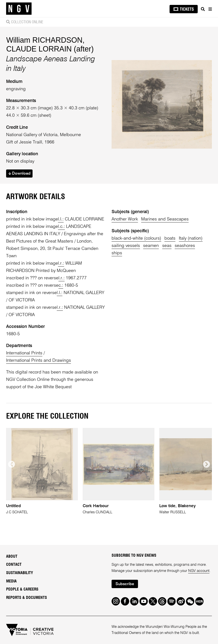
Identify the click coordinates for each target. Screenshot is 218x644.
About (12, 556)
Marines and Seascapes (165, 219)
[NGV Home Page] (19, 9)
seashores (185, 246)
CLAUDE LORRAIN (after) (50, 49)
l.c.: (61, 227)
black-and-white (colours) (136, 238)
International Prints (24, 353)
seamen (151, 246)
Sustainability (20, 573)
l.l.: (61, 219)
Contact (14, 565)
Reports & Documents (27, 598)
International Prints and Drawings (39, 361)
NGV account (199, 571)
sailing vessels (126, 246)
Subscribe (125, 584)
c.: (61, 285)
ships (117, 253)
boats (170, 238)
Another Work (125, 219)
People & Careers (22, 589)
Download (19, 174)
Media (11, 581)
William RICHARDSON (44, 40)
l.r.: (61, 263)
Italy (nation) (191, 238)
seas (167, 246)
